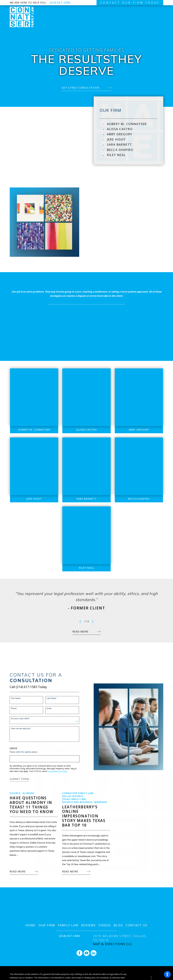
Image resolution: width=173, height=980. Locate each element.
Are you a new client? (17, 719)
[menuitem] (132, 124)
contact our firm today (130, 3)
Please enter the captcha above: (21, 752)
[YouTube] (86, 953)
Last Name (49, 698)
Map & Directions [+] (112, 944)
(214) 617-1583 (60, 3)
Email (46, 708)
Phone (11, 708)
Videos (105, 925)
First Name (13, 698)
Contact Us (137, 925)
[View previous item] (80, 622)
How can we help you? (18, 729)
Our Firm (47, 925)
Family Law (68, 925)
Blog (118, 925)
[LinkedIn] (94, 953)
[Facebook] (79, 953)
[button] (167, 974)
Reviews (88, 925)
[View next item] (93, 622)
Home (31, 925)
